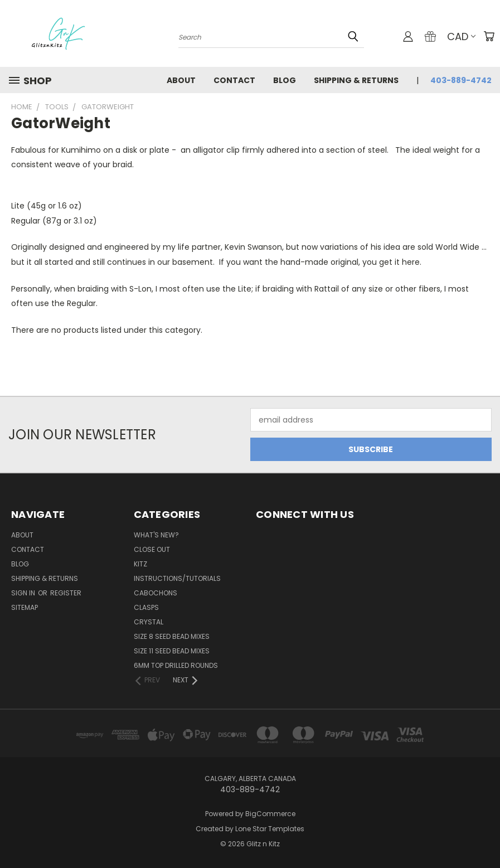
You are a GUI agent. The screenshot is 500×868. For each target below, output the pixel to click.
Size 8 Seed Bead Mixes (172, 636)
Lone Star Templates (270, 829)
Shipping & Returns (356, 80)
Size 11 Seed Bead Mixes (172, 651)
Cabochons (156, 593)
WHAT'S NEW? (156, 535)
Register (66, 593)
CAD (461, 37)
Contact (234, 80)
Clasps (146, 607)
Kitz (140, 564)
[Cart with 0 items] (489, 36)
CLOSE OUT (152, 549)
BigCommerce (270, 814)
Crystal (149, 622)
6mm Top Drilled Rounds (176, 665)
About (181, 80)
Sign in (24, 593)
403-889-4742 (461, 80)
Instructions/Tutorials (177, 578)
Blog (285, 80)
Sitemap (25, 607)
